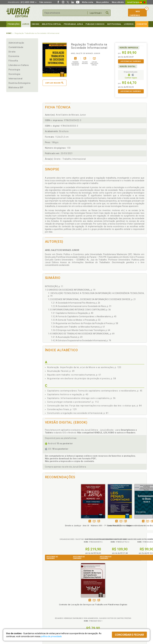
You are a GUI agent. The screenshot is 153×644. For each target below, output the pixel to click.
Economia (14, 56)
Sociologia (14, 74)
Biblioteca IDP (16, 88)
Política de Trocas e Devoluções (56, 601)
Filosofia (13, 61)
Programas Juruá (73, 24)
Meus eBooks (118, 2)
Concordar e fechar (129, 635)
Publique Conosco (95, 24)
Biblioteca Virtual (52, 610)
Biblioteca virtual (52, 24)
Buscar (107, 13)
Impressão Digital (14, 601)
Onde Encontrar (13, 610)
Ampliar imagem (54, 83)
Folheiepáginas (61, 518)
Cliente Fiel (82, 598)
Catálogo (116, 598)
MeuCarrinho (135, 13)
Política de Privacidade (52, 598)
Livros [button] (26, 24)
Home (9, 33)
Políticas (47, 595)
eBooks (36, 24)
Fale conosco (45, 2)
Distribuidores (118, 604)
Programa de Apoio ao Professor (91, 604)
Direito (12, 52)
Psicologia (14, 70)
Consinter (142, 24)
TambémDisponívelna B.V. (57, 518)
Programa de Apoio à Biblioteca (91, 607)
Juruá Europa (136, 2)
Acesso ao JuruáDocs (86, 616)
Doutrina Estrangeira (19, 83)
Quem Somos (12, 598)
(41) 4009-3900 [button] (22, 2)
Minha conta (88, 2)
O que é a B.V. (48, 613)
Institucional (114, 24)
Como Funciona (48, 616)
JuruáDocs (83, 613)
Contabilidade (16, 47)
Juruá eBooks (12, 607)
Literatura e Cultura (19, 65)
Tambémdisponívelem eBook (52, 518)
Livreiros (129, 24)
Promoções (14, 24)
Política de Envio (49, 604)
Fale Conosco (12, 613)
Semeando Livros (84, 601)
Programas (83, 595)
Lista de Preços (119, 601)
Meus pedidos (103, 2)
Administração (16, 43)
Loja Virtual (96, 13)
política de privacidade (51, 636)
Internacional (16, 79)
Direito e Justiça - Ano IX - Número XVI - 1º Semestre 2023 (56, 525)
